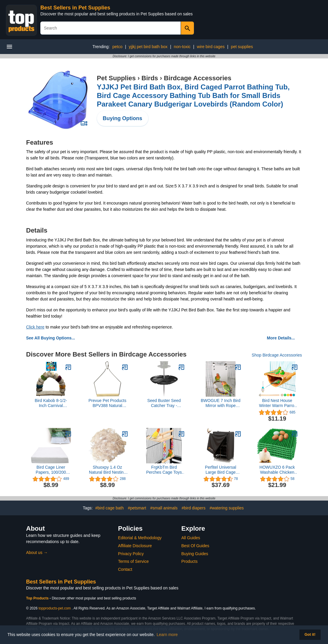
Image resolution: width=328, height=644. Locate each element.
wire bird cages (211, 47)
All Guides (191, 538)
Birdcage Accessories (198, 78)
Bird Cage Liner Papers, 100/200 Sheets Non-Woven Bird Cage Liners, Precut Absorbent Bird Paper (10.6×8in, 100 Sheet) (51, 470)
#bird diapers (193, 508)
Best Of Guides (195, 546)
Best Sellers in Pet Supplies (75, 8)
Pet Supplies (116, 78)
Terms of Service (133, 561)
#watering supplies (227, 508)
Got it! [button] (310, 635)
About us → (37, 553)
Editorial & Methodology (140, 538)
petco (117, 47)
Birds (150, 78)
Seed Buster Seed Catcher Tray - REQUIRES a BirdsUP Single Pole (164, 403)
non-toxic (182, 47)
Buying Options (123, 118)
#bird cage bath (109, 508)
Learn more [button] (167, 635)
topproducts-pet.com (55, 608)
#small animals (164, 508)
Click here (35, 327)
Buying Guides (195, 554)
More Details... (281, 338)
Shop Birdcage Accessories (277, 355)
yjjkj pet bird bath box (148, 47)
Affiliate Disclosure (135, 546)
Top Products (38, 598)
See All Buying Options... (51, 338)
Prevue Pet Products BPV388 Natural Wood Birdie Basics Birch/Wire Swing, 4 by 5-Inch (107, 403)
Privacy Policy (131, 554)
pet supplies (242, 47)
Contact (125, 569)
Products (189, 561)
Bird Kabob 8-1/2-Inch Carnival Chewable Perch (51, 403)
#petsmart (137, 508)
